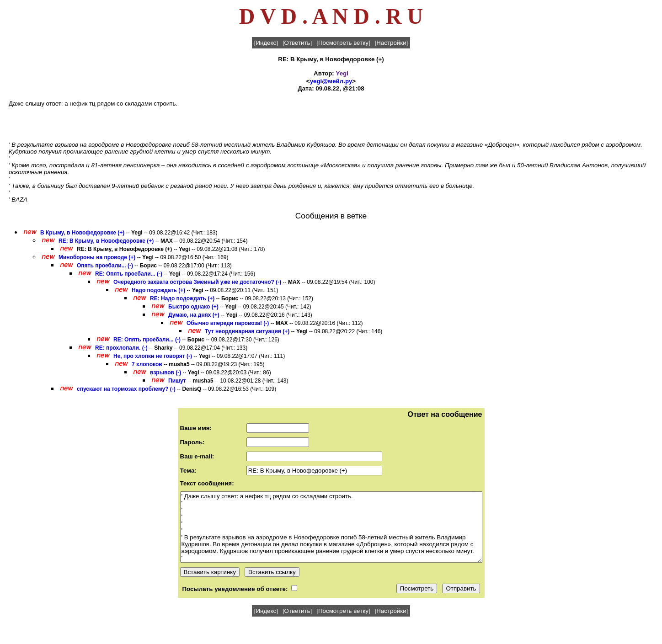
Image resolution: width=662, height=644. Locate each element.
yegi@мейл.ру (331, 81)
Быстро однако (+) (193, 307)
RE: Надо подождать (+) (182, 298)
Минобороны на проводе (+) (97, 257)
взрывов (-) (165, 373)
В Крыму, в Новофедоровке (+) (82, 233)
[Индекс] (266, 43)
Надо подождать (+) (158, 290)
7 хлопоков (147, 364)
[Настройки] (392, 43)
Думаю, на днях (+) (194, 315)
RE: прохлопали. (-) (121, 348)
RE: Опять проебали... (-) (129, 274)
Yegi (342, 73)
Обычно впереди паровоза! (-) (228, 323)
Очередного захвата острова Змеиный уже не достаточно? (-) (197, 282)
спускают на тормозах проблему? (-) (126, 389)
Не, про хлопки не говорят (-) (153, 356)
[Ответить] (297, 43)
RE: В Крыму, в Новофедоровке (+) (106, 241)
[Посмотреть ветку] (343, 43)
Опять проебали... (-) (105, 266)
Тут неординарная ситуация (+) (247, 331)
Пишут (177, 381)
